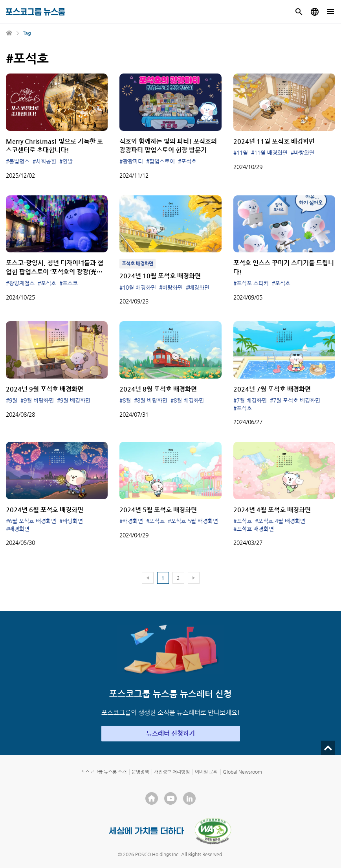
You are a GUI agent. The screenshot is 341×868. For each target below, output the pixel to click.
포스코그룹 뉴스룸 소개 (104, 772)
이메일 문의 (206, 772)
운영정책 (140, 772)
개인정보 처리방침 (172, 772)
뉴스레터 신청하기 (170, 733)
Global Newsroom (242, 772)
